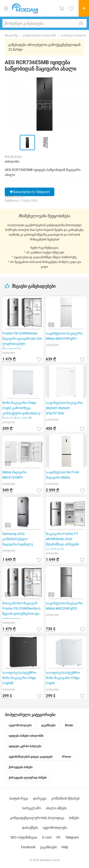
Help (65, 847)
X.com (47, 837)
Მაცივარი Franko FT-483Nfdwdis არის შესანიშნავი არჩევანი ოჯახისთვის (62, 541)
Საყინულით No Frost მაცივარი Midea (63, 475)
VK (58, 837)
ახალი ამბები (56, 808)
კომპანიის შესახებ (65, 798)
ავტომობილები (55, 828)
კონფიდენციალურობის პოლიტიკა (37, 818)
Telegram (72, 837)
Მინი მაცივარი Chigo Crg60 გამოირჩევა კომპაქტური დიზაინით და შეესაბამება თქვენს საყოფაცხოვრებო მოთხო (23, 410)
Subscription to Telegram (30, 192)
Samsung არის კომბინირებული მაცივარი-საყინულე (18, 539)
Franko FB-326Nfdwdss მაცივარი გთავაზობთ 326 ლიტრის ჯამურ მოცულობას (22, 340)
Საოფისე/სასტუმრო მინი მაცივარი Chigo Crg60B (19, 678)
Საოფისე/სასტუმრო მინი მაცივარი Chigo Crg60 (63, 678)
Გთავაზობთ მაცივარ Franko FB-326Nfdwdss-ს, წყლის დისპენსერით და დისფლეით (22, 610)
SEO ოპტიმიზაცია (24, 837)
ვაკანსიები (48, 847)
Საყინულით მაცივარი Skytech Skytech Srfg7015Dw (64, 408)
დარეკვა (40, 798)
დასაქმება (30, 828)
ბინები (74, 818)
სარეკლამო (32, 808)
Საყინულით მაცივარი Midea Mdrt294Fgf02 (64, 606)
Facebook (28, 847)
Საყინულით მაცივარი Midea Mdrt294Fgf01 (64, 336)
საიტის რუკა (19, 798)
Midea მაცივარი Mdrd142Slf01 (14, 475)
